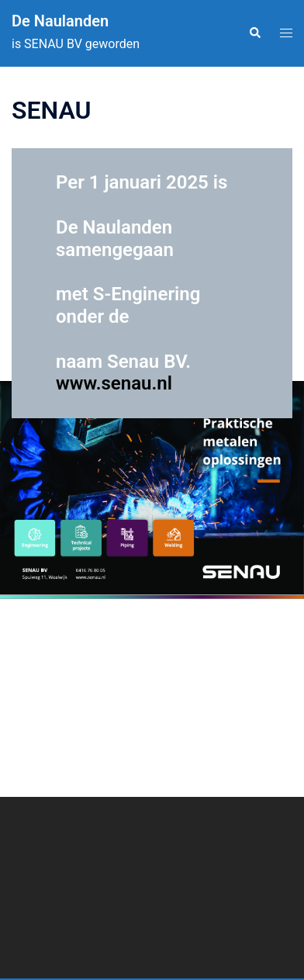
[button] (254, 33)
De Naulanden (60, 21)
